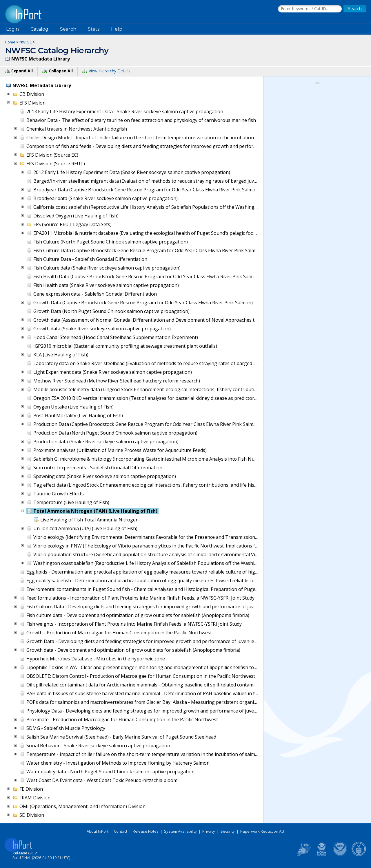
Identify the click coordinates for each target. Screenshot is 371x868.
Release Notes (146, 831)
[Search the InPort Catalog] (310, 9)
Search (68, 29)
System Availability (180, 831)
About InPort (98, 831)
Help (117, 29)
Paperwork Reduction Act (262, 831)
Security (228, 831)
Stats (94, 29)
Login (12, 29)
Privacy (209, 831)
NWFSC (26, 42)
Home (10, 42)
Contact (121, 831)
